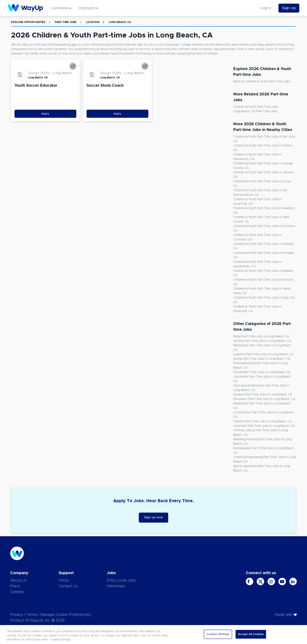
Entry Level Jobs (121, 581)
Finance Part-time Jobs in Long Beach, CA (263, 421)
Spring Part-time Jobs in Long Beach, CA (262, 359)
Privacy (17, 615)
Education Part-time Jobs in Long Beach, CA (264, 399)
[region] (153, 635)
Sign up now (154, 517)
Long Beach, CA (120, 22)
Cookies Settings (218, 634)
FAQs (64, 581)
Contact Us (68, 586)
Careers (17, 592)
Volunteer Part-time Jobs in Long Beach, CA (264, 426)
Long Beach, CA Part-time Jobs (255, 111)
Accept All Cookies (251, 634)
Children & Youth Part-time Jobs (256, 107)
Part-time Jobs (66, 22)
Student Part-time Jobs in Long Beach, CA (263, 395)
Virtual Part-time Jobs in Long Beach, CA (262, 372)
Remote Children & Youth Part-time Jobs (262, 82)
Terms (32, 615)
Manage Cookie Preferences (65, 615)
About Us (19, 581)
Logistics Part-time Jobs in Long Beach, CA (263, 354)
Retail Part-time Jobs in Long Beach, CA (261, 336)
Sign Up (289, 8)
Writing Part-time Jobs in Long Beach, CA (262, 341)
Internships (116, 586)
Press (15, 586)
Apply (45, 114)
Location (93, 22)
